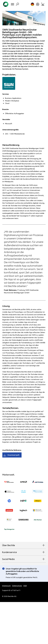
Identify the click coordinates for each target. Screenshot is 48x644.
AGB (25, 586)
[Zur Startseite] (6, 4)
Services (6, 94)
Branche (5, 109)
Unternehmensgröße (10, 130)
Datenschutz (17, 586)
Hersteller (6, 119)
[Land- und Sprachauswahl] (32, 4)
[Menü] (12, 4)
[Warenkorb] (43, 4)
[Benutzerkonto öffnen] (38, 4)
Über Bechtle (24, 545)
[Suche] (17, 4)
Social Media (24, 559)
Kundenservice (24, 552)
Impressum (6, 586)
